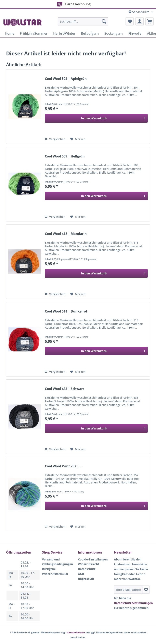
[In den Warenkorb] (96, 118)
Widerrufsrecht (89, 564)
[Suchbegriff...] (83, 21)
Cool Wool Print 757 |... (63, 466)
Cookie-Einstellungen (93, 559)
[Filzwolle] (135, 33)
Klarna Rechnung (73, 3)
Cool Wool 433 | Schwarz (65, 389)
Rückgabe (49, 569)
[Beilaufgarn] (90, 33)
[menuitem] (83, 23)
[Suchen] (104, 21)
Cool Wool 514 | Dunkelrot (66, 311)
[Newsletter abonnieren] (146, 590)
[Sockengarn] (114, 33)
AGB (81, 574)
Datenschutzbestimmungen (133, 603)
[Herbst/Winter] (64, 33)
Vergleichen (55, 139)
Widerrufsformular (55, 574)
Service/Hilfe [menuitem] (139, 12)
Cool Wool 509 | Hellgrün (65, 156)
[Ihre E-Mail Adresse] (128, 590)
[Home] (10, 33)
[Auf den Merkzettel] (78, 139)
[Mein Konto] (140, 21)
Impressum (86, 579)
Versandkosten (76, 632)
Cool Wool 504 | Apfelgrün (66, 79)
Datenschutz (87, 569)
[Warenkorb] (149, 21)
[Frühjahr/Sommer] (34, 33)
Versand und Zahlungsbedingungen (57, 562)
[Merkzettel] (130, 21)
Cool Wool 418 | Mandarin (66, 234)
